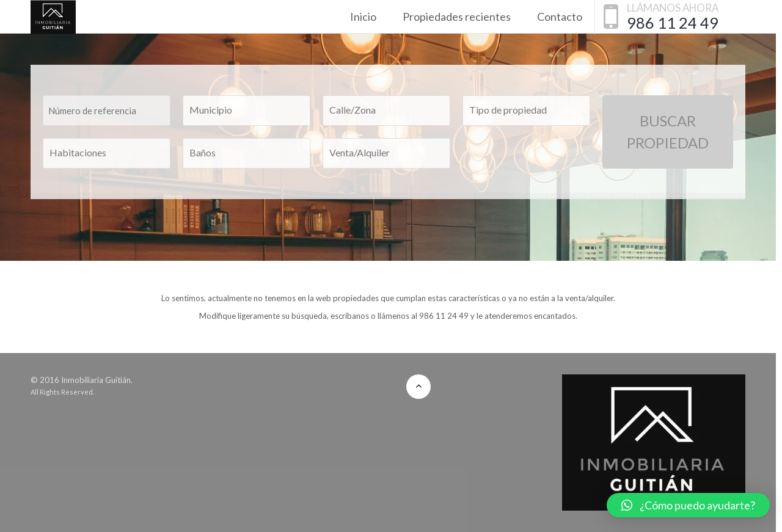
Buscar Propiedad (668, 132)
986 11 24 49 (673, 23)
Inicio (363, 16)
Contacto (560, 16)
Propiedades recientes (457, 16)
